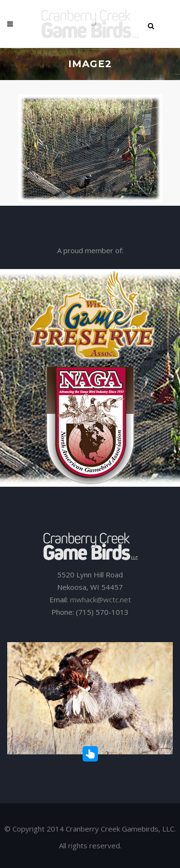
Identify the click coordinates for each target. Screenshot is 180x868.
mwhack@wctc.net (101, 599)
